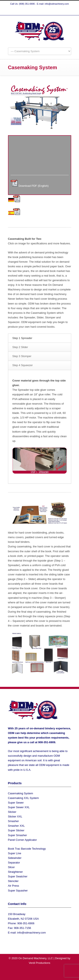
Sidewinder (15, 858)
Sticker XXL (15, 816)
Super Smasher (17, 835)
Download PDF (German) (36, 201)
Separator (14, 863)
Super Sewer (16, 803)
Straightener (15, 872)
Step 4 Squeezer (23, 365)
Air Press (14, 886)
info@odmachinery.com (32, 933)
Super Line (15, 853)
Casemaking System (21, 793)
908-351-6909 (47, 742)
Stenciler (13, 881)
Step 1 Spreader (22, 338)
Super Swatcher (18, 876)
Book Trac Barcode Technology (27, 849)
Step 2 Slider (20, 347)
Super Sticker (16, 830)
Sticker (12, 812)
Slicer (11, 867)
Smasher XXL (16, 826)
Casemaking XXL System (23, 798)
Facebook (40, 11)
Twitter (31, 11)
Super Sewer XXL (19, 807)
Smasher (13, 821)
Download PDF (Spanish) (36, 214)
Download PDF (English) (33, 186)
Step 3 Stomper (22, 356)
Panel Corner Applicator (22, 840)
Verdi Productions (40, 963)
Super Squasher (18, 891)
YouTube (48, 11)
